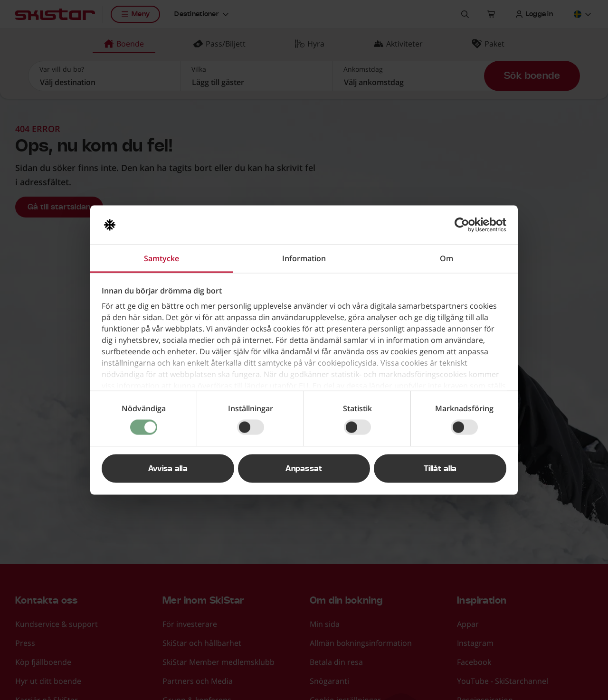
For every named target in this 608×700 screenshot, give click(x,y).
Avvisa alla (168, 469)
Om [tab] (446, 258)
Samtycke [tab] (161, 258)
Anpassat (304, 469)
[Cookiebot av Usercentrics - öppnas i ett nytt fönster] (465, 225)
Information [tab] (304, 258)
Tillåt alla (440, 469)
